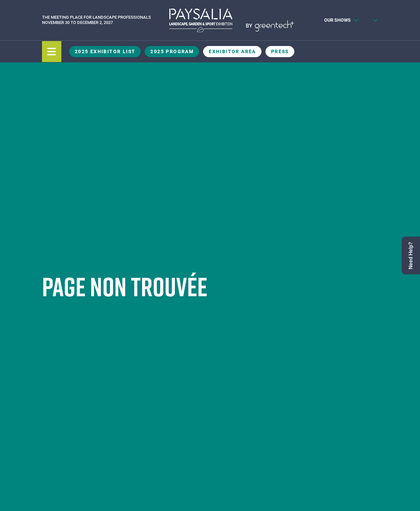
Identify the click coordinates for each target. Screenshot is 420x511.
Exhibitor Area (232, 52)
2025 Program (172, 52)
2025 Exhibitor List (105, 52)
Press (280, 52)
